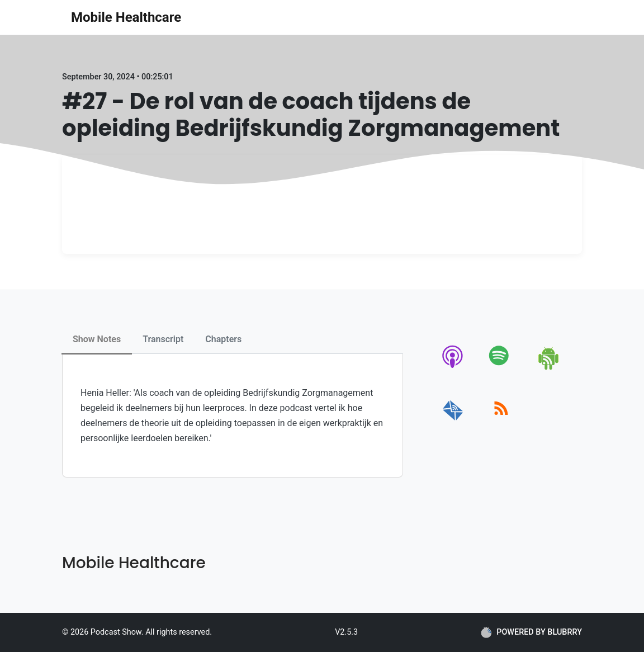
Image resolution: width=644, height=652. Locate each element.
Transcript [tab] (163, 339)
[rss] (501, 421)
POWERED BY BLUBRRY (531, 632)
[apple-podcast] (453, 368)
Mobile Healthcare (126, 17)
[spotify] (501, 368)
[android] (549, 368)
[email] (453, 421)
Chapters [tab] (223, 339)
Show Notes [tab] (97, 339)
